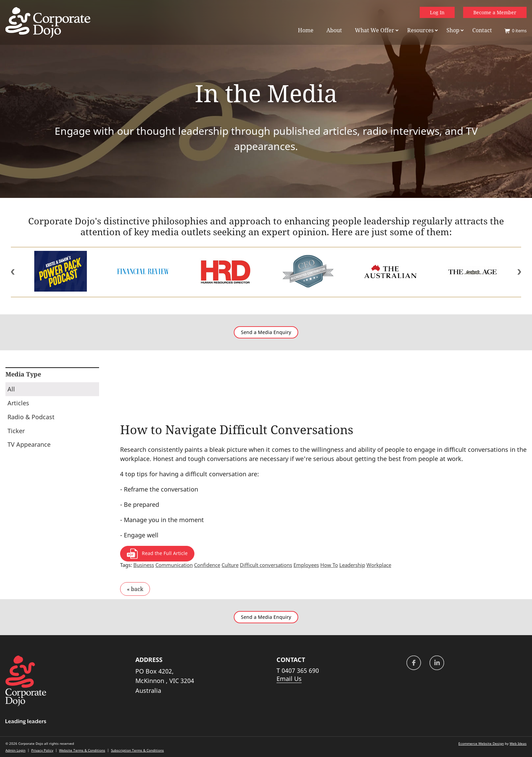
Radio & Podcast (31, 417)
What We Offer (375, 30)
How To (329, 565)
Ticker (16, 431)
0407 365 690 (300, 670)
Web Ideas (518, 743)
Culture (230, 565)
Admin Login (15, 750)
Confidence (207, 565)
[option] (61, 272)
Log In (437, 12)
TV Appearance (29, 444)
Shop (453, 30)
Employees (306, 565)
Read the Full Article (157, 554)
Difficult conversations (266, 565)
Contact (482, 30)
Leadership (352, 565)
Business (144, 565)
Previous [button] (13, 272)
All (11, 389)
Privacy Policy (42, 750)
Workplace (379, 565)
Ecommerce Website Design (481, 743)
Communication (174, 565)
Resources (420, 30)
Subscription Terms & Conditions (137, 750)
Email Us (289, 679)
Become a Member (495, 12)
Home (306, 30)
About (334, 30)
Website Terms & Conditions (82, 750)
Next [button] (519, 272)
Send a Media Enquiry (266, 332)
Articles (18, 403)
